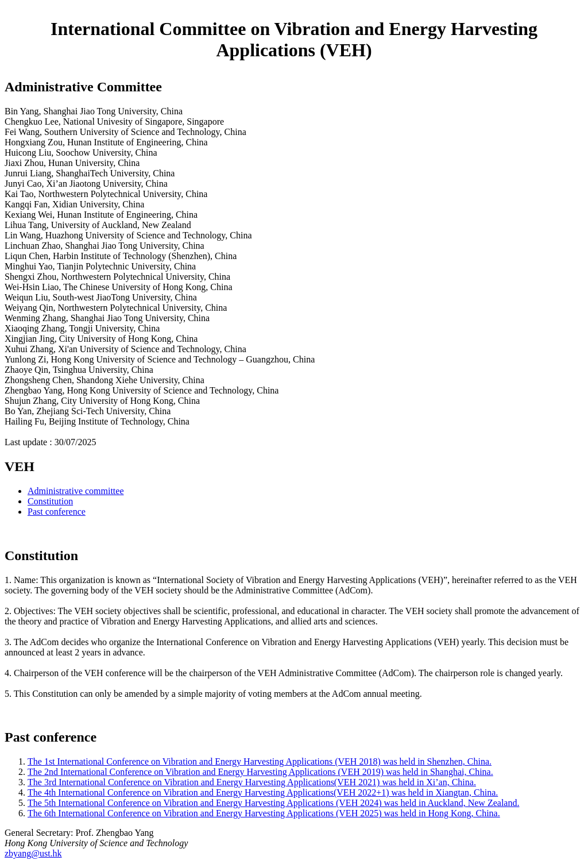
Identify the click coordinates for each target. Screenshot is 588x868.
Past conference (57, 512)
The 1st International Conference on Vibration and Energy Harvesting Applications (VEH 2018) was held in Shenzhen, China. (260, 761)
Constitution (50, 501)
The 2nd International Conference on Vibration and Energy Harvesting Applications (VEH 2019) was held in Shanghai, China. (260, 772)
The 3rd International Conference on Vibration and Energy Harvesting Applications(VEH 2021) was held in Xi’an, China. (252, 782)
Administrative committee (76, 491)
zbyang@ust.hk (33, 853)
